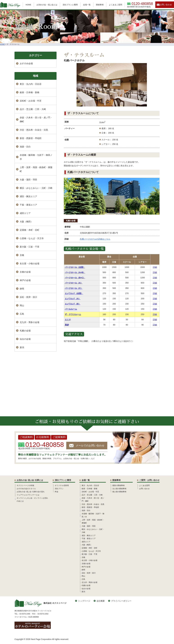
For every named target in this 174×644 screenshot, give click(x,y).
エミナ (68, 320)
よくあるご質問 (115, 5)
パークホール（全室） (75, 267)
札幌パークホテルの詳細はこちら (95, 239)
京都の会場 (25, 272)
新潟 (22, 347)
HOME (28, 5)
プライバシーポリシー (121, 601)
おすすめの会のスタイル (26, 489)
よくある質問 (144, 485)
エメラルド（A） (73, 299)
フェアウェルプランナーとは (28, 495)
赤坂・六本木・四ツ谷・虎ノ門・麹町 (36, 119)
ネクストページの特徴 (25, 485)
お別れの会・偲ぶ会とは (47, 5)
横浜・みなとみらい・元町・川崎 (36, 188)
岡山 (22, 305)
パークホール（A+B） (75, 272)
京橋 (22, 255)
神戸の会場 (25, 280)
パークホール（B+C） (75, 278)
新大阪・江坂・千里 (30, 247)
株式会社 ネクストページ (40, 603)
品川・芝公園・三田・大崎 (33, 109)
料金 (57, 492)
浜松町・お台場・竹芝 (31, 101)
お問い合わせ (166, 5)
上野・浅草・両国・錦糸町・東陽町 (36, 169)
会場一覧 (87, 5)
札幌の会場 (71, 221)
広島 (22, 314)
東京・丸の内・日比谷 (31, 84)
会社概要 (101, 601)
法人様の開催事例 (119, 489)
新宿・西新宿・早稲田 (31, 138)
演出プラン (59, 489)
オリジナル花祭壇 (62, 485)
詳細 (155, 267)
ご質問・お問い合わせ (149, 480)
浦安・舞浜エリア (28, 196)
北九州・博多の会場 (30, 322)
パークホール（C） (74, 288)
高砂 (67, 325)
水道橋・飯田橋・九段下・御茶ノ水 (36, 157)
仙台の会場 (25, 339)
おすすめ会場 (26, 63)
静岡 (22, 289)
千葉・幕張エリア (28, 205)
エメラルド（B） (73, 304)
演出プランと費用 (70, 5)
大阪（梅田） (26, 222)
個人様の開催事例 (119, 492)
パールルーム (71, 309)
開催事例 (100, 5)
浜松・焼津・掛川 (28, 297)
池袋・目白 (25, 147)
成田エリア (25, 213)
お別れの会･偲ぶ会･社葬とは (30, 480)
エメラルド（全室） (74, 293)
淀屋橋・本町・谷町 (30, 230)
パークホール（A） (74, 283)
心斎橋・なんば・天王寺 (32, 238)
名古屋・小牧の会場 (30, 263)
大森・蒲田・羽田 (28, 180)
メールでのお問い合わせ (90, 446)
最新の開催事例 (118, 485)
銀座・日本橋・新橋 (30, 92)
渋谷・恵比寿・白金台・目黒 (34, 130)
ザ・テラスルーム (73, 314)
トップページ (84, 601)
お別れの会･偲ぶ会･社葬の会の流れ (31, 492)
